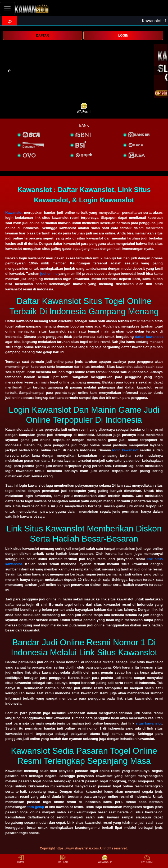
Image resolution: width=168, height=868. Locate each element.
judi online (49, 274)
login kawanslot (125, 450)
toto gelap (36, 807)
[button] (9, 71)
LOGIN (123, 36)
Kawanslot (14, 213)
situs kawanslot (149, 723)
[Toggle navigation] (7, 9)
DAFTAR (42, 36)
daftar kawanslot (149, 337)
